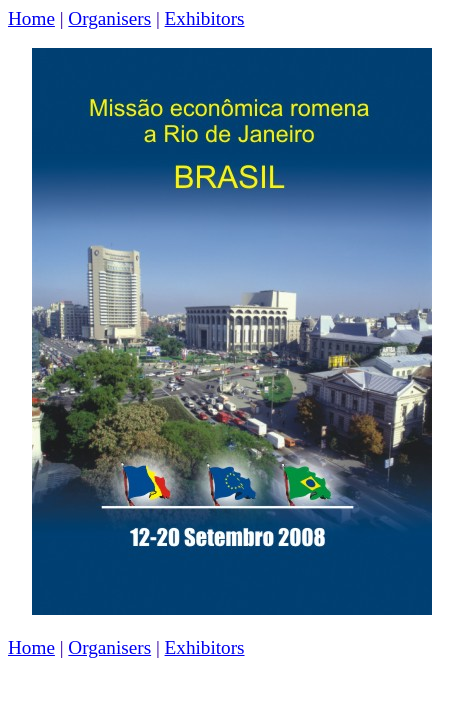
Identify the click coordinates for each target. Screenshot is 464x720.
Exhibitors (205, 18)
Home (31, 18)
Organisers (109, 18)
